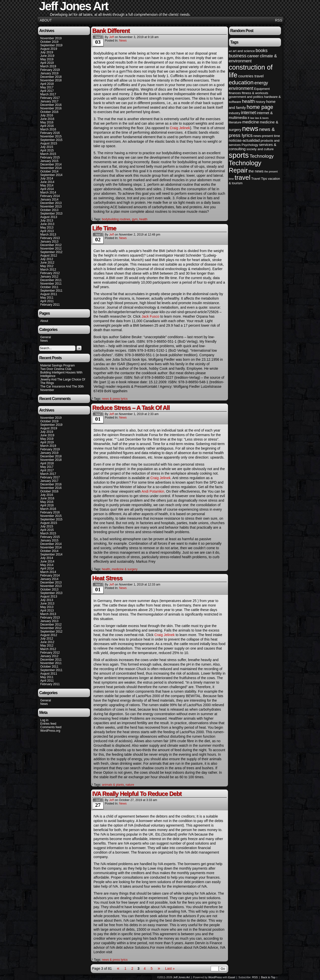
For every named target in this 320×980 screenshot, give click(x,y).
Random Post (242, 31)
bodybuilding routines (116, 219)
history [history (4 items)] (260, 102)
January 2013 (49, 242)
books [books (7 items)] (262, 51)
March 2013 (48, 235)
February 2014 (50, 196)
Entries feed (48, 724)
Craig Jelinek (180, 128)
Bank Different (111, 31)
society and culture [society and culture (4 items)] (260, 149)
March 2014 (48, 192)
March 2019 (48, 66)
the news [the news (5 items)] (256, 171)
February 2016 (50, 133)
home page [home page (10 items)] (260, 107)
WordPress (215, 977)
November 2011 (51, 284)
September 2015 (51, 140)
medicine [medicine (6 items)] (251, 122)
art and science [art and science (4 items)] (244, 51)
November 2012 (51, 249)
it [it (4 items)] (249, 118)
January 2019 (49, 73)
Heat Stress (107, 578)
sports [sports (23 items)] (239, 155)
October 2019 (49, 42)
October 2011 (49, 287)
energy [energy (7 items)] (261, 83)
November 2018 (51, 80)
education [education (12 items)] (241, 82)
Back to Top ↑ (269, 977)
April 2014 (47, 189)
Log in (44, 720)
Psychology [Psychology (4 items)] (250, 145)
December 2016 (51, 105)
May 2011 (47, 298)
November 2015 (51, 136)
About (46, 20)
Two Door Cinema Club (56, 369)
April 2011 (47, 301)
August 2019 (49, 49)
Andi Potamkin (153, 491)
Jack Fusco (150, 316)
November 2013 (51, 207)
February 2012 (50, 273)
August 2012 (49, 256)
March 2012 (48, 270)
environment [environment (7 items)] (241, 88)
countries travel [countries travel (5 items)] (251, 76)
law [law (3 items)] (252, 118)
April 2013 (47, 231)
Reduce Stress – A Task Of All (131, 408)
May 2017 (47, 87)
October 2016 (49, 112)
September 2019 (51, 45)
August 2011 (49, 294)
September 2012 (51, 252)
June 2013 (47, 224)
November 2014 (51, 168)
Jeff (111, 37)
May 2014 (47, 185)
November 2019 (51, 38)
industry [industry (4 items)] (234, 113)
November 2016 (51, 108)
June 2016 (47, 119)
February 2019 (50, 70)
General (46, 337)
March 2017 (48, 94)
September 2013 (51, 214)
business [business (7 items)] (237, 56)
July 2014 (47, 178)
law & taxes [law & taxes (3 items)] (262, 118)
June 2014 (47, 182)
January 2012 (49, 277)
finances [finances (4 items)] (235, 93)
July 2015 (47, 147)
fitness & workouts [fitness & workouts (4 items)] (255, 93)
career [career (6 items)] (253, 56)
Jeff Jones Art (181, 977)
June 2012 (47, 263)
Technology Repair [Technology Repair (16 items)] (245, 167)
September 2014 (51, 175)
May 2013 (47, 228)
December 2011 (51, 280)
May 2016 (47, 122)
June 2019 (47, 56)
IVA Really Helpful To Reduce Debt (137, 794)
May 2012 (47, 266)
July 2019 (47, 52)
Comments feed (51, 727)
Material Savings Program (57, 365)
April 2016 (47, 126)
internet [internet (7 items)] (248, 113)
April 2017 (47, 91)
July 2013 (47, 221)
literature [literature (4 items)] (235, 122)
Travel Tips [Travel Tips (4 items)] (259, 179)
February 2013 (50, 238)
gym (135, 219)
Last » (170, 968)
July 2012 (47, 259)
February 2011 (50, 305)
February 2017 (50, 98)
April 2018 (47, 84)
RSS (279, 20)
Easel (232, 977)
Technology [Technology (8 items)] (261, 156)
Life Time (104, 228)
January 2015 (49, 161)
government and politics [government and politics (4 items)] (246, 97)
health (143, 219)
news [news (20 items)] (250, 129)
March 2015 (48, 154)
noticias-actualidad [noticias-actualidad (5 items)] (244, 140)
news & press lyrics (115, 399)
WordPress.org (50, 731)
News (44, 341)
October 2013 (49, 210)
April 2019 (47, 63)
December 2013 (51, 203)
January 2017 (49, 101)
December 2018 (51, 77)
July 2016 (47, 115)
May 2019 (47, 59)
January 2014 (49, 200)
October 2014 (49, 171)
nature (130, 785)
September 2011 (51, 291)
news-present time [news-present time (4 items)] (267, 136)
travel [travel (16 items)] (242, 177)
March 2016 (48, 129)
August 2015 (49, 143)
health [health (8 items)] (248, 101)
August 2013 (49, 217)
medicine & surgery (125, 569)
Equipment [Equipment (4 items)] (262, 89)
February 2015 (50, 157)
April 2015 (47, 150)
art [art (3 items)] (230, 51)
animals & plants (113, 785)
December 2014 (51, 164)
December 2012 (51, 245)
